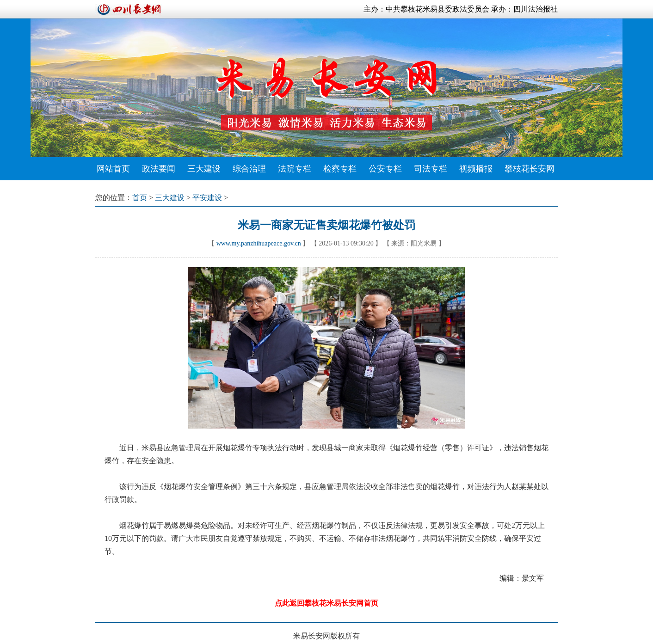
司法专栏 (431, 169)
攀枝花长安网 (530, 169)
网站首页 (113, 169)
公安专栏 (385, 169)
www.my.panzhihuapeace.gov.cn (259, 243)
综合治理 (249, 169)
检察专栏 (340, 169)
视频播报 (476, 169)
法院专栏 (295, 169)
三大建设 (204, 169)
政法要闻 (159, 169)
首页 (140, 198)
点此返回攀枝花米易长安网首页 (326, 603)
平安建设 (207, 198)
